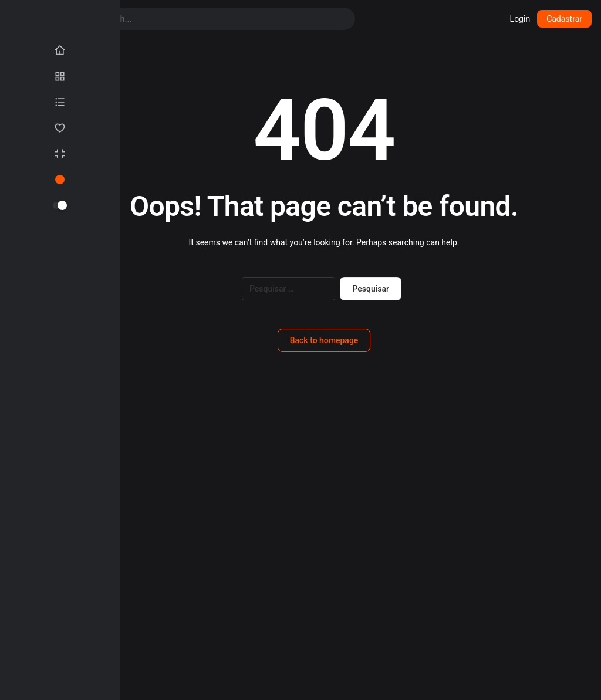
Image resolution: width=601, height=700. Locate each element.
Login (520, 19)
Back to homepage (324, 340)
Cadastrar (564, 19)
